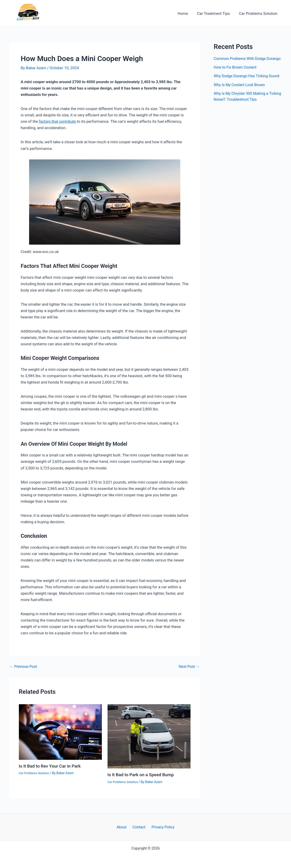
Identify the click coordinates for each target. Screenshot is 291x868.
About (123, 827)
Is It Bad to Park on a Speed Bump (142, 775)
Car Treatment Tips (216, 13)
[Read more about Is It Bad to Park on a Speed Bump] (149, 736)
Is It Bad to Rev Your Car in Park (51, 766)
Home (186, 13)
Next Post (189, 667)
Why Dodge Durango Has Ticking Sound (248, 82)
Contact (139, 827)
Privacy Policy (161, 827)
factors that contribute (58, 121)
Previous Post (24, 667)
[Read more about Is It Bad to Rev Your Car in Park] (60, 732)
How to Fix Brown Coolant (236, 73)
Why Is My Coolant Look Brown (240, 90)
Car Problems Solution (259, 13)
